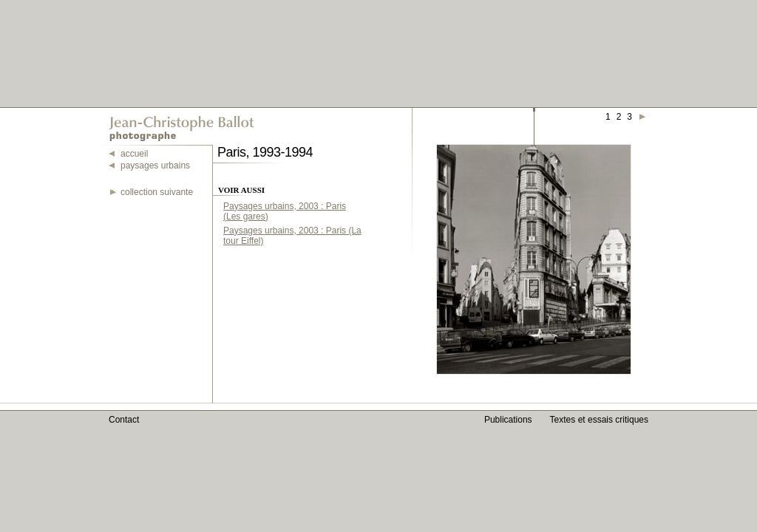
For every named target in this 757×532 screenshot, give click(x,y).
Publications (508, 420)
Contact (124, 420)
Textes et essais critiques (599, 420)
